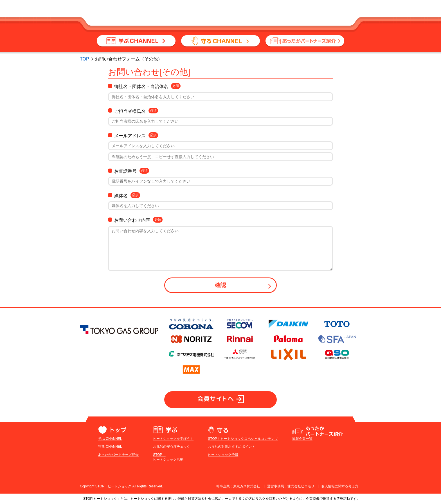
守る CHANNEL (110, 447)
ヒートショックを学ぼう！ (173, 439)
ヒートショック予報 (223, 455)
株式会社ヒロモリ (301, 486)
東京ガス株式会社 (247, 486)
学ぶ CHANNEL (110, 439)
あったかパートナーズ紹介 (118, 455)
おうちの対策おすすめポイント (231, 447)
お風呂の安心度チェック (172, 447)
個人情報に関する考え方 (340, 486)
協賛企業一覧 (302, 439)
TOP (85, 59)
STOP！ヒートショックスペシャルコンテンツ (243, 439)
